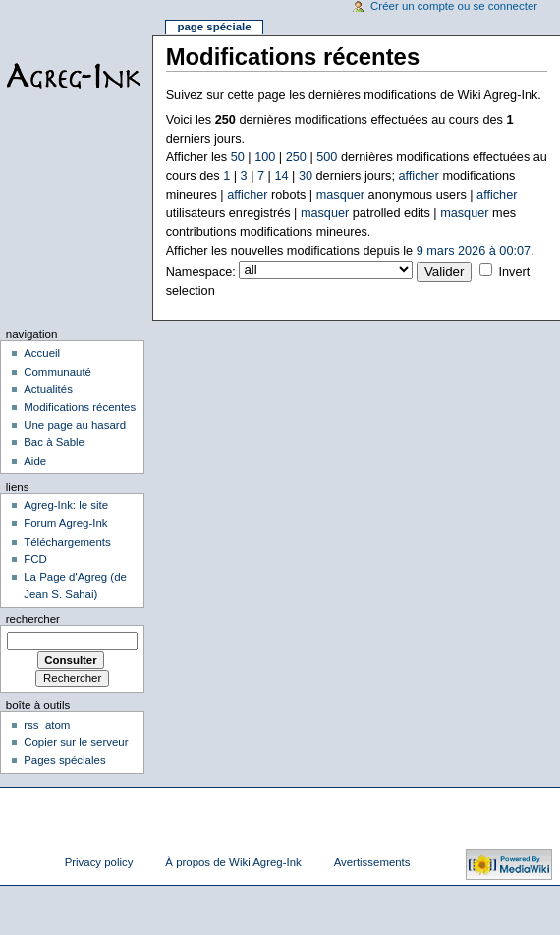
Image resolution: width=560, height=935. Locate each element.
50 (238, 157)
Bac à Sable (54, 442)
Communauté (57, 372)
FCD (35, 559)
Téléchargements (67, 542)
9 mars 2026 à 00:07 (474, 251)
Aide (35, 461)
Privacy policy (99, 862)
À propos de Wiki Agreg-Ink (233, 862)
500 (327, 157)
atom (57, 725)
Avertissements (372, 862)
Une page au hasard (75, 425)
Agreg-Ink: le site (66, 505)
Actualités (48, 389)
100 (265, 157)
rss (31, 725)
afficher (418, 176)
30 (306, 176)
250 (296, 157)
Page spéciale (214, 27)
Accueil (42, 353)
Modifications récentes (80, 407)
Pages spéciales (64, 760)
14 (281, 176)
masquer (340, 195)
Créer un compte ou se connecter (454, 6)
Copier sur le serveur (76, 742)
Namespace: (201, 272)
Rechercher (33, 619)
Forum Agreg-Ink (65, 523)
